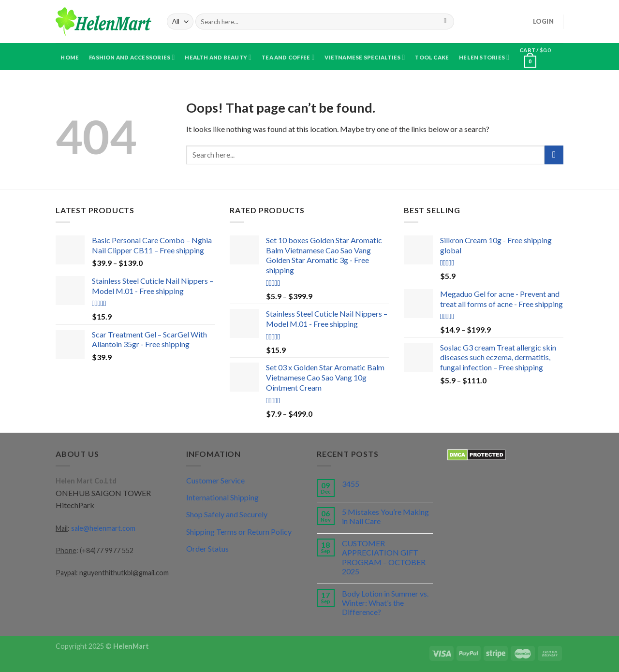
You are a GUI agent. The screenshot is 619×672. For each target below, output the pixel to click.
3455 (351, 484)
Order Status (207, 548)
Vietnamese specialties (365, 57)
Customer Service (215, 480)
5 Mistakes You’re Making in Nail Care (385, 516)
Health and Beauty (218, 57)
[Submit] (445, 22)
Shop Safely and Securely (227, 514)
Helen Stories (484, 57)
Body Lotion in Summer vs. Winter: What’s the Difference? (385, 603)
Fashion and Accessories (132, 57)
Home (70, 57)
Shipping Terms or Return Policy (239, 532)
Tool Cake (432, 57)
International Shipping (222, 497)
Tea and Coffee (288, 57)
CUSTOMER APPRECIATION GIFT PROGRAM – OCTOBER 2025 (384, 557)
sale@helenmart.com (103, 528)
